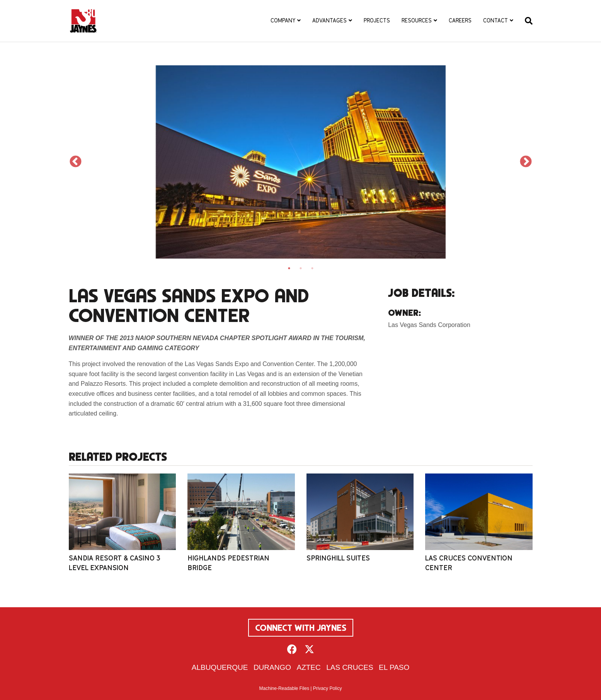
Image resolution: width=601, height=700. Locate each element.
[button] (292, 649)
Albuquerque (220, 667)
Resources (417, 20)
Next (526, 162)
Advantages (329, 20)
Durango (272, 667)
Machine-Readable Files (284, 688)
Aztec (308, 667)
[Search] (526, 21)
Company (283, 20)
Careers (460, 20)
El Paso (394, 667)
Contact (495, 20)
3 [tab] (312, 268)
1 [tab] (289, 268)
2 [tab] (301, 268)
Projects (377, 20)
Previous (76, 162)
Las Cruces (350, 667)
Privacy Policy (328, 688)
